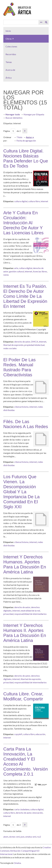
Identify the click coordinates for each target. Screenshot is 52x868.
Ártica (9, 78)
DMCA (35, 342)
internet (44, 201)
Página (9, 131)
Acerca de (10, 70)
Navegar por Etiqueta (34, 114)
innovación (38, 813)
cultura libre (34, 201)
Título (19, 137)
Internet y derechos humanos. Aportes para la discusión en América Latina (25, 564)
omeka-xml (31, 837)
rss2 (39, 837)
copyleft (18, 734)
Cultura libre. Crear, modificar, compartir (23, 696)
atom (6, 837)
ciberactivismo (21, 407)
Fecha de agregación (26, 141)
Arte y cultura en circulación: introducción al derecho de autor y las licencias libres (23, 223)
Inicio (8, 31)
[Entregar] (46, 22)
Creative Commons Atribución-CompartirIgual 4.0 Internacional (25, 851)
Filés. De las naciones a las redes (26, 424)
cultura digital (21, 201)
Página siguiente (25, 131)
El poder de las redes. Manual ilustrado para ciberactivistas (19, 367)
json (22, 837)
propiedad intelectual (34, 345)
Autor (29, 137)
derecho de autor (22, 342)
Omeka (17, 863)
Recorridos (11, 54)
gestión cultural (17, 271)
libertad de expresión (13, 345)
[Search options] (41, 22)
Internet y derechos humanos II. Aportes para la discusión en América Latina (25, 633)
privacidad (8, 614)
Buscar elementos (14, 118)
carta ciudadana (22, 809)
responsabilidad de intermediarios (30, 614)
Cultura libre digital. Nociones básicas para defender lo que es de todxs (26, 158)
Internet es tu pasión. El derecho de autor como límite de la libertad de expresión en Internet (25, 296)
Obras (9, 39)
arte (16, 268)
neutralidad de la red (30, 611)
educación (40, 734)
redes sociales (10, 348)
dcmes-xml (14, 837)
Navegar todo (13, 114)
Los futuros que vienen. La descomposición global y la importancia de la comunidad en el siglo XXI (21, 492)
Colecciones (11, 46)
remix (6, 275)
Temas (9, 62)
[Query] (21, 22)
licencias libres (40, 271)
